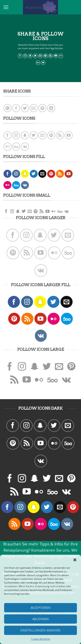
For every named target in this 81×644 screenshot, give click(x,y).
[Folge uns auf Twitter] (35, 56)
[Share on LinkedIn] (51, 108)
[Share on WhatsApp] (7, 108)
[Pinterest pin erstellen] (42, 108)
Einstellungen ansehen (40, 630)
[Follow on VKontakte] (43, 63)
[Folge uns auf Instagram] (25, 56)
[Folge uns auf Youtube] (56, 56)
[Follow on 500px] (38, 63)
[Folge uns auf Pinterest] (45, 56)
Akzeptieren (40, 608)
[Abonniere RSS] (51, 56)
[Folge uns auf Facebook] (20, 56)
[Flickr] (61, 56)
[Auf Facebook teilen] (16, 108)
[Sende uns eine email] (40, 56)
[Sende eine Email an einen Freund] (34, 108)
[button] (75, 560)
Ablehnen (41, 619)
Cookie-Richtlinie (41, 639)
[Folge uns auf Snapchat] (30, 56)
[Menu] (6, 7)
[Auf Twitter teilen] (25, 108)
